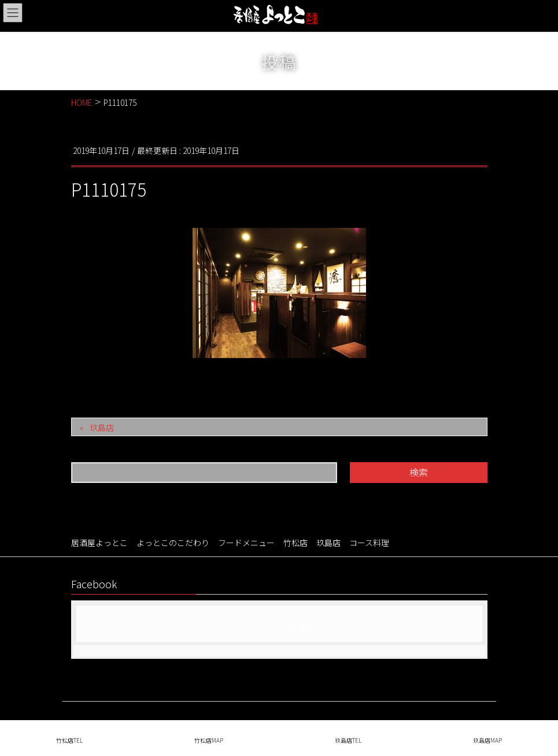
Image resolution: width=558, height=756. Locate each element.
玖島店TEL (348, 740)
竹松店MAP (209, 740)
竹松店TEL (69, 740)
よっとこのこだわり (173, 543)
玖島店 (102, 427)
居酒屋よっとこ (99, 543)
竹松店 (295, 543)
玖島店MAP (487, 740)
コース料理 (369, 543)
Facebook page (279, 624)
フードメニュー (246, 543)
